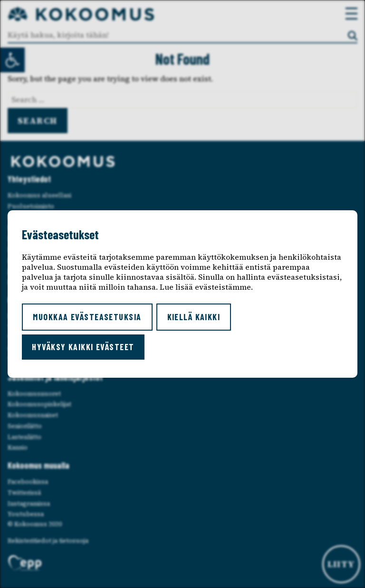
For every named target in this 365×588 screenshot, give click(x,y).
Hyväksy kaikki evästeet (83, 347)
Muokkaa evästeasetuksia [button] (87, 317)
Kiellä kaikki (194, 317)
